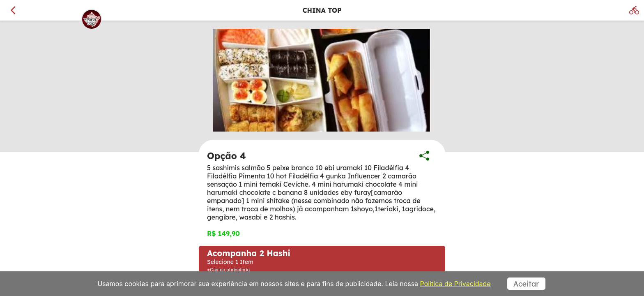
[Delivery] (634, 10)
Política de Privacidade (455, 284)
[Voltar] (13, 10)
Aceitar (526, 284)
